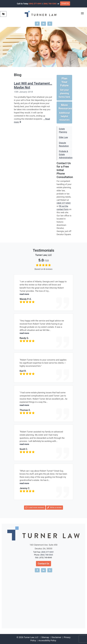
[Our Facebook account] (37, 24)
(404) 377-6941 (35, 4)
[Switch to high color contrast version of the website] (3, 14)
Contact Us (44, 564)
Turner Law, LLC (31, 637)
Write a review (54, 508)
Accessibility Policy (47, 640)
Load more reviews (35, 508)
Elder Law (63, 137)
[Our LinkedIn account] (43, 24)
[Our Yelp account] (50, 24)
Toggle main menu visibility (83, 13)
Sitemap (45, 637)
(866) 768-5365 (50, 4)
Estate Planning (63, 130)
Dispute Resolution (64, 144)
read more (24, 294)
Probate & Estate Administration (66, 154)
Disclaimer (56, 637)
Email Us (65, 3)
